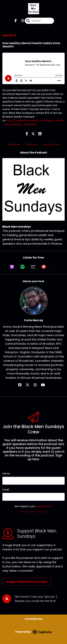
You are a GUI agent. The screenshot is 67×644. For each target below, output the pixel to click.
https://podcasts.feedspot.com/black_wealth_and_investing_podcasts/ (33, 122)
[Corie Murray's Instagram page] (37, 385)
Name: (6, 474)
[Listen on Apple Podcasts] (12, 267)
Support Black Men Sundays (27, 582)
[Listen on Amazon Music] (33, 267)
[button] (54, 267)
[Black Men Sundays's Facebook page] (16, 21)
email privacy (44, 506)
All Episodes (31, 144)
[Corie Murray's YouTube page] (45, 385)
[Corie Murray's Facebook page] (22, 385)
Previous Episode (51, 144)
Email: (6, 490)
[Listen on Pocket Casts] (44, 267)
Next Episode (14, 144)
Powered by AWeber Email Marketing (33, 512)
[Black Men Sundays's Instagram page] (21, 21)
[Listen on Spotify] (23, 267)
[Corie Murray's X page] (29, 385)
